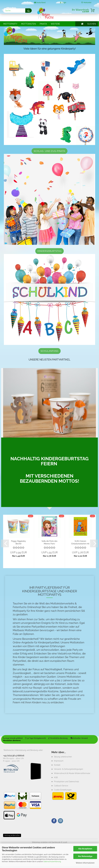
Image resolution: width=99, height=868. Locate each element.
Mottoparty (10, 24)
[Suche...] (28, 11)
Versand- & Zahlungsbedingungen (69, 769)
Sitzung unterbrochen (63, 757)
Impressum (59, 761)
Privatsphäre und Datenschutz (67, 782)
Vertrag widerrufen (12, 835)
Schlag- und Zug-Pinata (49, 151)
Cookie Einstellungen (63, 790)
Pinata (43, 24)
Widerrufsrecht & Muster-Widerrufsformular (72, 773)
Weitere (55, 24)
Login (63, 3)
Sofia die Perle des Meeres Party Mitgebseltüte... (49, 542)
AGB (56, 777)
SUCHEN (92, 24)
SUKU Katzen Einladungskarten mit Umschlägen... (80, 542)
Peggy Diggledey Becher (18, 542)
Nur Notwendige (85, 856)
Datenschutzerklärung (52, 862)
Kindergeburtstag (49, 251)
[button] (5, 543)
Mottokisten (28, 24)
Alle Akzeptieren (85, 849)
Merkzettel (86, 3)
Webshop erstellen (40, 842)
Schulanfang (49, 351)
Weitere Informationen (85, 863)
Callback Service (61, 786)
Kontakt (57, 765)
